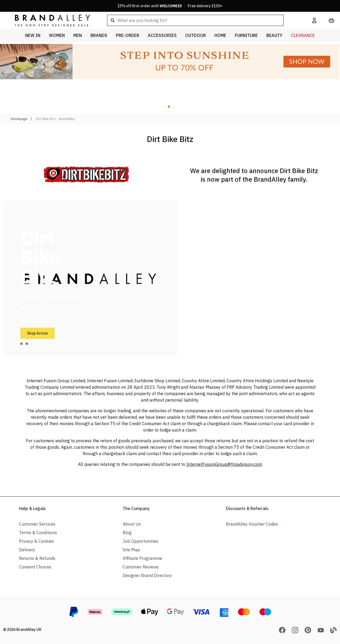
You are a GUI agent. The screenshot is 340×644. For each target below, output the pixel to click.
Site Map (131, 550)
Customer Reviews (141, 567)
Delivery (27, 550)
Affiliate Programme (142, 558)
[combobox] (201, 20)
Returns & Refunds (37, 558)
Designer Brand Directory (147, 575)
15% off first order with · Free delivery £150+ (170, 6)
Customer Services (37, 524)
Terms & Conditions (38, 533)
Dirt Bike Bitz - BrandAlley (55, 119)
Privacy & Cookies (36, 541)
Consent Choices (35, 567)
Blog (127, 533)
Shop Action (37, 333)
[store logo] (48, 20)
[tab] (21, 344)
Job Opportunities (140, 541)
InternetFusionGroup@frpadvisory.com (224, 464)
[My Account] (314, 20)
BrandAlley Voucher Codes (252, 524)
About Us (132, 524)
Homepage (19, 119)
